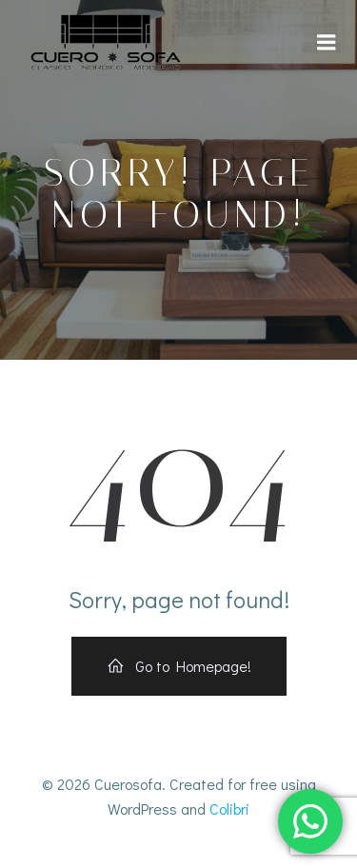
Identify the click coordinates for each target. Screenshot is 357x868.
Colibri (229, 809)
